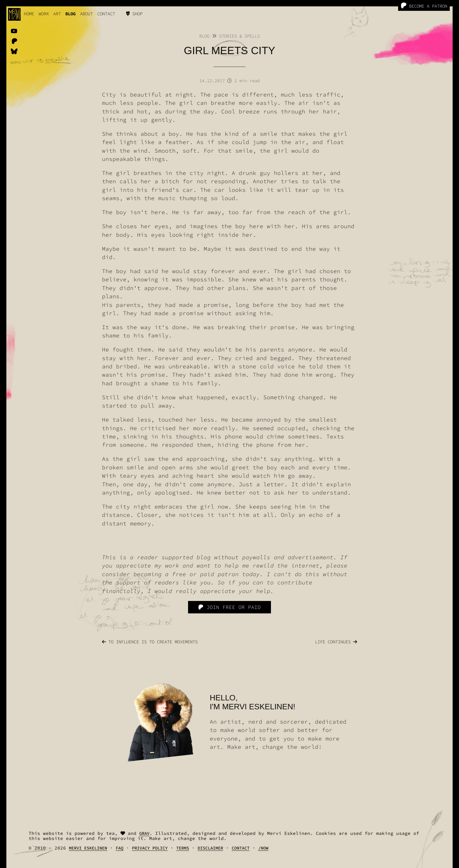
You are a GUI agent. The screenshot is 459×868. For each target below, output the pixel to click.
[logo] (14, 14)
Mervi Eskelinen (88, 848)
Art (57, 14)
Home (29, 14)
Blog (70, 14)
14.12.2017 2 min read (229, 81)
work (44, 14)
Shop (134, 14)
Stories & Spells (239, 36)
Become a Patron (424, 6)
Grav (144, 833)
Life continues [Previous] (336, 642)
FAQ (120, 848)
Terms (183, 848)
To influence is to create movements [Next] (150, 642)
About (86, 14)
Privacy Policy (150, 848)
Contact (106, 14)
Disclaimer (210, 848)
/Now (263, 848)
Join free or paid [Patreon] (229, 607)
